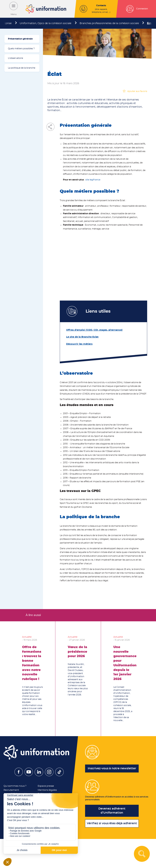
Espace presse (45, 785)
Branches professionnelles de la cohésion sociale (109, 23)
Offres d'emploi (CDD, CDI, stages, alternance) (92, 330)
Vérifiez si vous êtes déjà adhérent (112, 824)
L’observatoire (15, 58)
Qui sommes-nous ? (14, 785)
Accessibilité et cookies (16, 793)
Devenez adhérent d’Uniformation (112, 812)
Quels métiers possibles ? (21, 49)
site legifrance (93, 180)
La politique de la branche (22, 68)
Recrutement (11, 789)
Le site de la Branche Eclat (81, 337)
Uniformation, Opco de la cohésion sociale (45, 23)
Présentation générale (20, 39)
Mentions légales (47, 789)
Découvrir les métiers (78, 343)
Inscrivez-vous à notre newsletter (112, 768)
